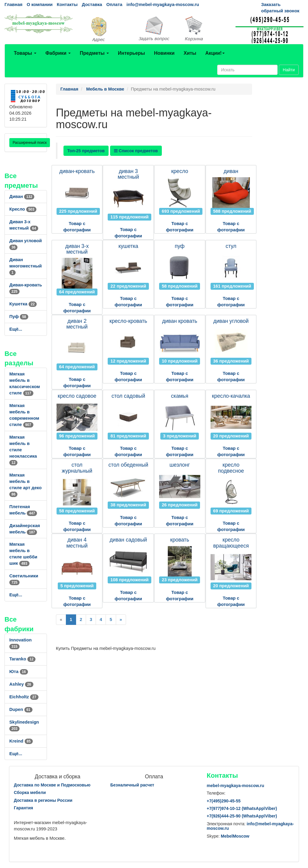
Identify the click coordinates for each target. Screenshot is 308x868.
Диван (22, 196)
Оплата (114, 5)
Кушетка (23, 304)
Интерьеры (131, 53)
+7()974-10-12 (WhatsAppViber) (242, 808)
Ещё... (16, 329)
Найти (289, 70)
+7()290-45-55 (223, 801)
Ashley (21, 684)
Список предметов (136, 151)
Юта (19, 672)
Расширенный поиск (30, 143)
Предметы (94, 53)
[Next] (121, 620)
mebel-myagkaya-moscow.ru (235, 786)
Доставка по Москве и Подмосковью (52, 785)
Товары (25, 53)
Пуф (19, 317)
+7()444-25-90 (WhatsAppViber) (242, 816)
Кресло (23, 209)
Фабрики (58, 53)
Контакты (67, 5)
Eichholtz (24, 697)
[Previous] (61, 620)
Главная (14, 5)
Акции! (215, 53)
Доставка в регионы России (43, 800)
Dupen (21, 709)
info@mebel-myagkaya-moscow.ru (163, 5)
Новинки (164, 53)
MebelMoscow (235, 836)
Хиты (190, 53)
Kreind (21, 741)
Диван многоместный (26, 266)
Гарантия (23, 808)
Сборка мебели (30, 792)
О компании (40, 5)
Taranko (22, 659)
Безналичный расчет (132, 785)
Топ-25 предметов (86, 151)
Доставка (92, 5)
